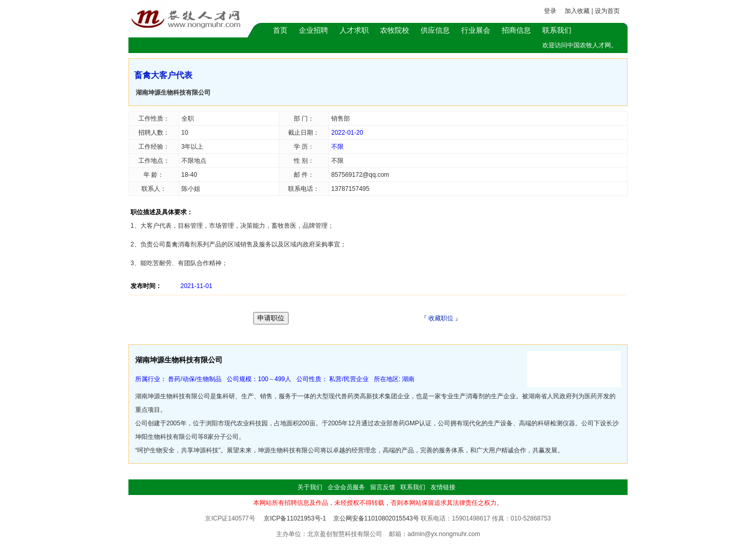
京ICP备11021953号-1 (295, 518)
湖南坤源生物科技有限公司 (173, 93)
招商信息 (516, 30)
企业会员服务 (346, 487)
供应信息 (435, 30)
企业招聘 (314, 30)
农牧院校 (395, 30)
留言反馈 (383, 487)
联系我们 (557, 30)
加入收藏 (577, 11)
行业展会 (476, 30)
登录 (550, 11)
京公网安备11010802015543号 (376, 518)
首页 (280, 30)
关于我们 (310, 487)
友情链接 (443, 487)
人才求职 (354, 30)
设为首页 (607, 11)
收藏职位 (441, 318)
